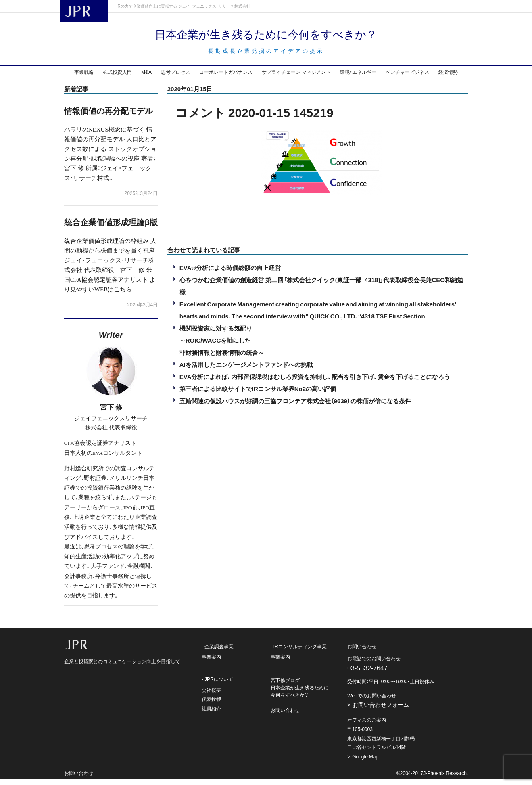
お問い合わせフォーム (381, 711)
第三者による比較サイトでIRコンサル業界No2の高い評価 (258, 395)
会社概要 (211, 696)
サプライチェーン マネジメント (296, 78)
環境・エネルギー (358, 78)
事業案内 (211, 663)
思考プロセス (175, 78)
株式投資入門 (117, 78)
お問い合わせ (285, 716)
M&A (146, 78)
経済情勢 (448, 78)
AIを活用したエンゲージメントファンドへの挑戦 (246, 371)
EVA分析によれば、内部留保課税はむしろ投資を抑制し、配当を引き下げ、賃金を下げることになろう (315, 383)
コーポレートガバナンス (226, 78)
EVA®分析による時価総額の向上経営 (230, 274)
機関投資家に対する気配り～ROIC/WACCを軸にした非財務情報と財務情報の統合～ (222, 346)
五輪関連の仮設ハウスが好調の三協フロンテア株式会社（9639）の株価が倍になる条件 (295, 407)
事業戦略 (84, 78)
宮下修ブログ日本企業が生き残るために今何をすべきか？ (300, 694)
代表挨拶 (211, 705)
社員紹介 (211, 714)
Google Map (365, 762)
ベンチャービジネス (407, 78)
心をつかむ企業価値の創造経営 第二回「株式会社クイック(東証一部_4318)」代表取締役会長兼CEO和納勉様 (321, 292)
